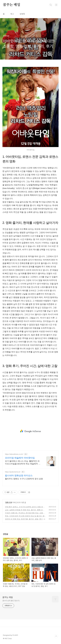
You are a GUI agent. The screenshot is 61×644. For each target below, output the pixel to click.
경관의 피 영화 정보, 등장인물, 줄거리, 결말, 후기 (24, 519)
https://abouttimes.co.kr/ (14, 454)
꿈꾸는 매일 (12, 5)
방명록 (22, 14)
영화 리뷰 (9, 502)
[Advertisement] (30, 431)
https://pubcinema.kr (13, 472)
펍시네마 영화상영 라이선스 (19, 476)
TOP (56, 636)
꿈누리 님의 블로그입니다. (11, 601)
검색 (51, 5)
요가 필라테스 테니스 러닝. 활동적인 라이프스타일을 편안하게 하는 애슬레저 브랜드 (23, 463)
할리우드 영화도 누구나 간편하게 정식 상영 (24, 479)
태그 (12, 14)
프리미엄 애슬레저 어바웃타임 (20, 458)
